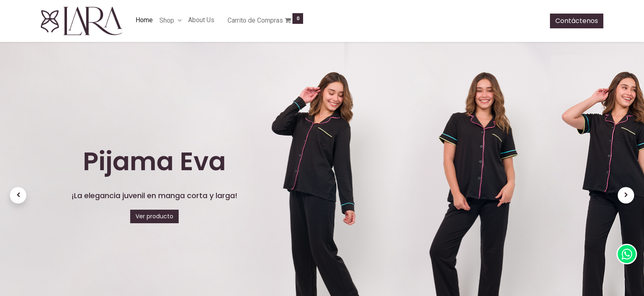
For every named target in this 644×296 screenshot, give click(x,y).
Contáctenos (577, 21)
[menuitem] (144, 20)
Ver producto (154, 216)
